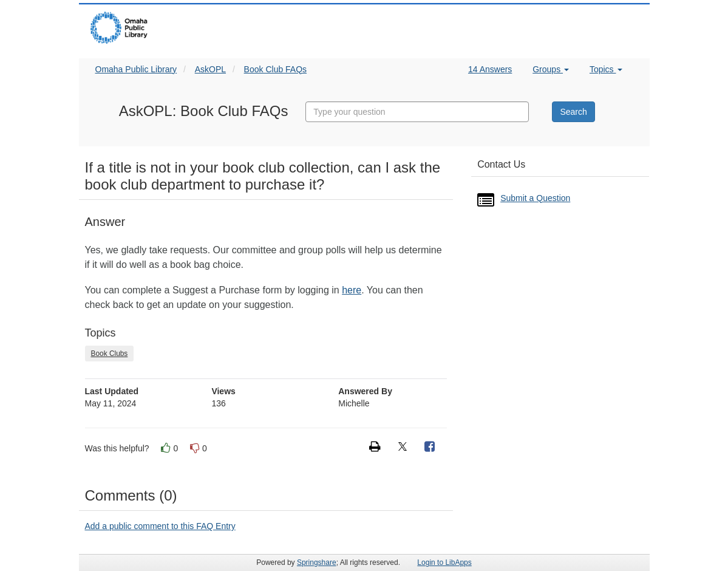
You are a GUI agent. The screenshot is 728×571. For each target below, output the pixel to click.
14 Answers (490, 69)
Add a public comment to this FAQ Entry (160, 526)
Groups (551, 69)
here (352, 290)
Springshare (317, 562)
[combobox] (417, 112)
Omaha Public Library (136, 69)
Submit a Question (535, 198)
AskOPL (210, 69)
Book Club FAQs (276, 69)
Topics (606, 69)
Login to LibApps (444, 562)
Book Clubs (110, 354)
